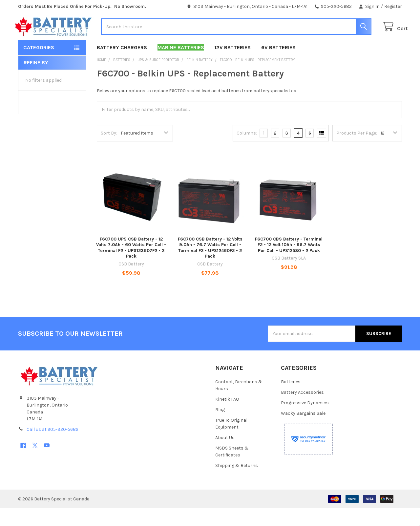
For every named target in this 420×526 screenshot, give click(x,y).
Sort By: (109, 151)
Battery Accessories (302, 410)
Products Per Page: (357, 151)
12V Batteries (233, 65)
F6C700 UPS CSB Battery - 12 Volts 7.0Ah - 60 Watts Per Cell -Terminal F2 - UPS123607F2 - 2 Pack (131, 265)
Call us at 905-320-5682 (52, 447)
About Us (225, 455)
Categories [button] (39, 65)
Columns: (247, 151)
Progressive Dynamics (305, 421)
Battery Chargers (122, 65)
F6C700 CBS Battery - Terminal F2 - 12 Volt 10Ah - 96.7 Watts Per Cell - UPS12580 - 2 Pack (289, 263)
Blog (220, 427)
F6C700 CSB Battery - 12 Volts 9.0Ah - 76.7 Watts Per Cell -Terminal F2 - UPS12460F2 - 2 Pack (210, 265)
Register (393, 6)
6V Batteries (278, 65)
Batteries (291, 400)
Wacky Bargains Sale (303, 431)
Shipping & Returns (237, 483)
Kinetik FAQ (227, 417)
